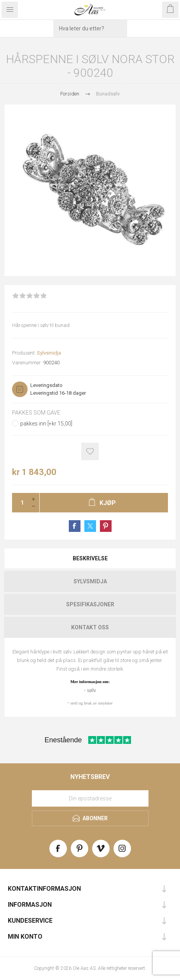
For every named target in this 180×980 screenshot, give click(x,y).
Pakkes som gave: (37, 413)
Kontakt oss (90, 627)
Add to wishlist (90, 451)
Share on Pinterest (106, 526)
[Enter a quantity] (20, 503)
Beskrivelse (90, 558)
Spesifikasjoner (90, 604)
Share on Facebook (75, 526)
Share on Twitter (90, 526)
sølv (92, 690)
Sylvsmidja (49, 353)
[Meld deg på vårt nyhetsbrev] (90, 798)
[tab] (90, 558)
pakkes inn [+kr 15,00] (46, 424)
